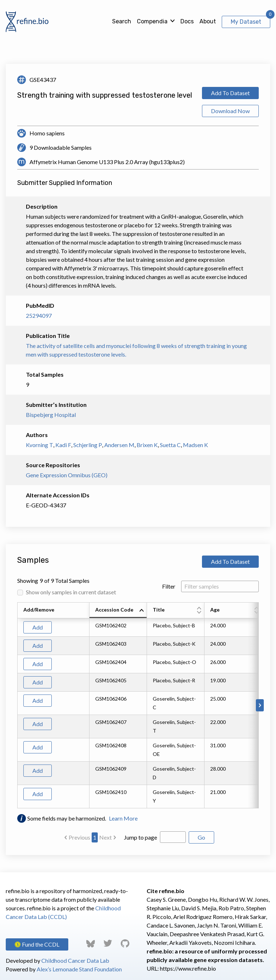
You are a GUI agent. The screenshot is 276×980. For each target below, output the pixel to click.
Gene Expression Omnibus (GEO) (67, 475)
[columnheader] (118, 610)
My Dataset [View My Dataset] (246, 22)
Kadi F (63, 445)
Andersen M (119, 445)
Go (201, 837)
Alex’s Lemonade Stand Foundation (79, 969)
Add (38, 627)
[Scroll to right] (260, 705)
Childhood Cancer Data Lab (75, 960)
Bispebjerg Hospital (51, 415)
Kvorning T (40, 445)
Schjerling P (88, 445)
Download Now (230, 111)
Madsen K (195, 445)
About (208, 21)
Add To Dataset (230, 93)
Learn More (123, 818)
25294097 (39, 315)
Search (122, 21)
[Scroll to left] (16, 705)
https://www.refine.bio (188, 968)
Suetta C (170, 445)
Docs (187, 21)
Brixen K (147, 445)
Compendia (152, 21)
